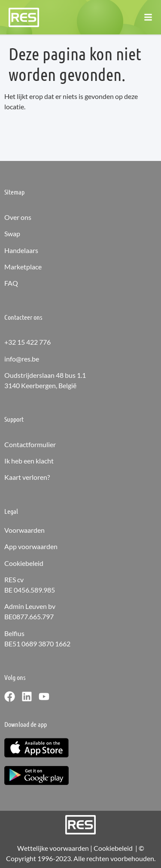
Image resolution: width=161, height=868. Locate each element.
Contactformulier (30, 444)
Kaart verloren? (27, 477)
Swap (12, 233)
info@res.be (22, 359)
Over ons (18, 217)
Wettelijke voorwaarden (53, 848)
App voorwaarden (31, 546)
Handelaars (21, 250)
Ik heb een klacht (29, 461)
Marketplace (23, 267)
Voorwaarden (24, 530)
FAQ (11, 283)
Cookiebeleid (24, 563)
